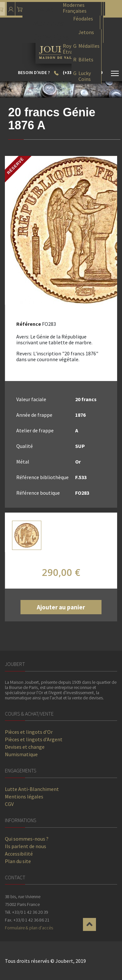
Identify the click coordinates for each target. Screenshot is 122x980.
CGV (9, 804)
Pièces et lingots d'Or (29, 732)
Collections (50, 36)
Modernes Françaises (75, 8)
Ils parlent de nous (26, 846)
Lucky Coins (85, 76)
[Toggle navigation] (115, 75)
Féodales (83, 19)
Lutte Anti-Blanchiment (32, 789)
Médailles (89, 46)
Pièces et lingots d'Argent (34, 739)
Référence (29, 324)
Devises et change (25, 747)
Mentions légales (24, 796)
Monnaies (48, 23)
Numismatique (21, 754)
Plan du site (18, 861)
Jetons (86, 32)
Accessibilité (19, 854)
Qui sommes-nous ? (27, 839)
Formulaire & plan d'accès (29, 928)
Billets (86, 60)
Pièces (43, 9)
